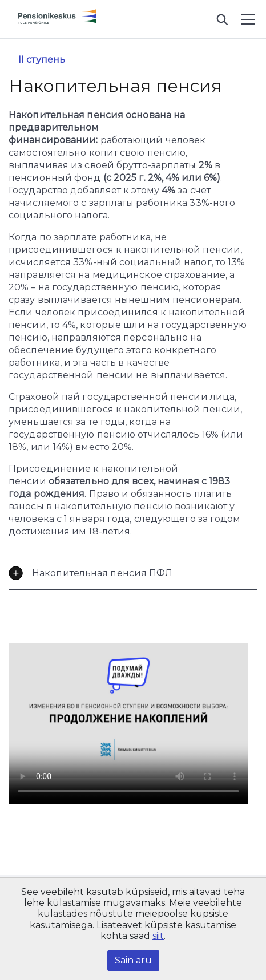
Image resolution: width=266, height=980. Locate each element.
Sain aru (133, 960)
